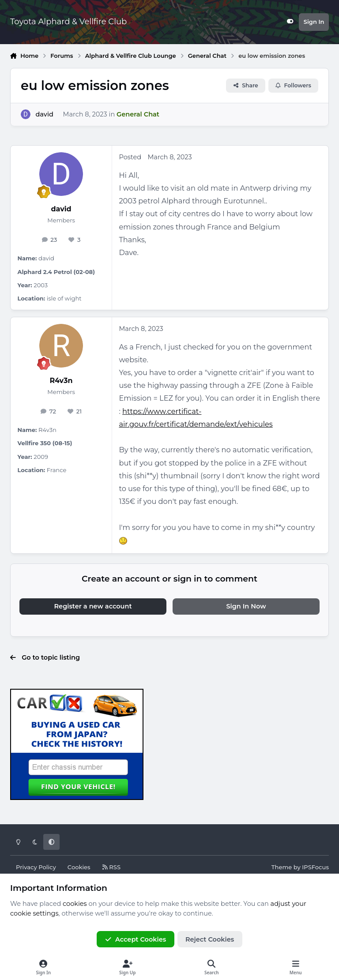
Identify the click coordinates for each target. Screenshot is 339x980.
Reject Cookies (210, 939)
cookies (75, 904)
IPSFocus (315, 867)
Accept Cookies (136, 939)
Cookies (79, 867)
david (44, 114)
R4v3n (61, 381)
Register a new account (93, 606)
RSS (111, 867)
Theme (282, 867)
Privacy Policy (36, 867)
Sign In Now (246, 606)
